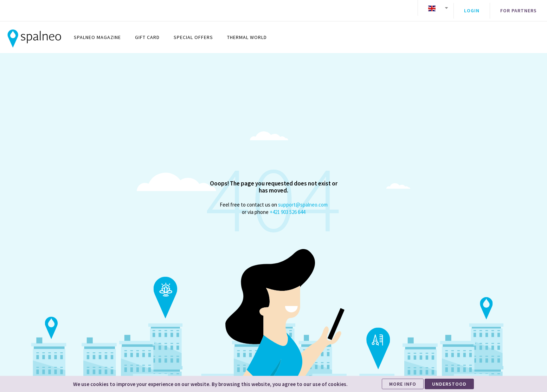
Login (472, 8)
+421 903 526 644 (287, 207)
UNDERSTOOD (449, 384)
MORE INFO (403, 384)
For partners (519, 8)
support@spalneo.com (303, 199)
